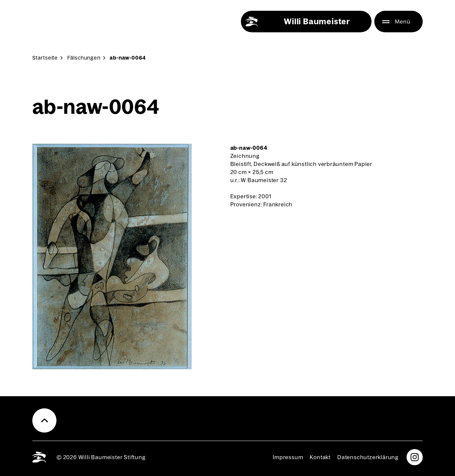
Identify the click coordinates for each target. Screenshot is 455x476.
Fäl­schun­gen (84, 58)
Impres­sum (288, 457)
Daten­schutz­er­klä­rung (368, 457)
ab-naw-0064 (128, 58)
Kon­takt (320, 457)
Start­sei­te (45, 58)
